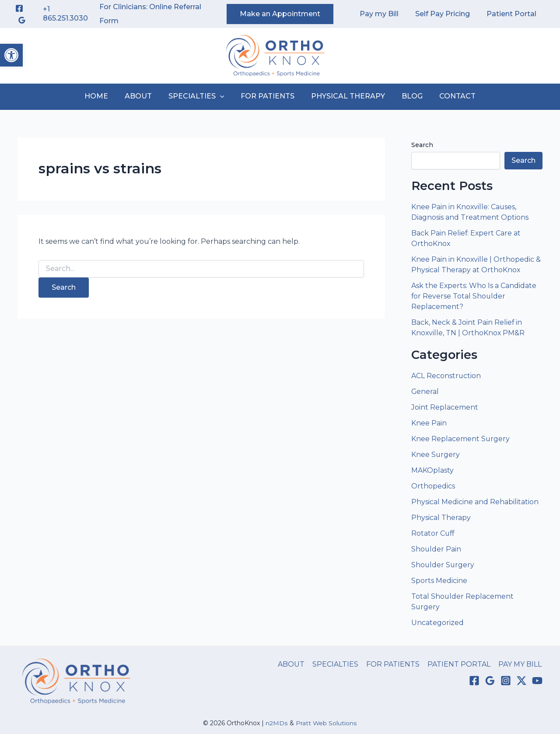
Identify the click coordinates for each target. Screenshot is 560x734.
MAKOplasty (432, 470)
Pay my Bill (386, 14)
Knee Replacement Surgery (461, 439)
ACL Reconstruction (447, 376)
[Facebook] (19, 8)
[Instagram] (506, 681)
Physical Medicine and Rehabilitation (475, 502)
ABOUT (143, 96)
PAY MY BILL (521, 664)
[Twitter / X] (521, 681)
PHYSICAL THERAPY (345, 96)
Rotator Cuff (433, 533)
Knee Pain (429, 423)
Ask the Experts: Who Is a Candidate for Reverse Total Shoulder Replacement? (474, 296)
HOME (104, 96)
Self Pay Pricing (446, 14)
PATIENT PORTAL (461, 664)
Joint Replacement (445, 407)
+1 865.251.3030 (65, 14)
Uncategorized (437, 623)
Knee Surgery (436, 455)
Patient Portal (513, 14)
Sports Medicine (439, 581)
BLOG (407, 96)
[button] (11, 55)
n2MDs (277, 723)
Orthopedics (433, 486)
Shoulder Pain (436, 549)
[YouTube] (537, 681)
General (425, 392)
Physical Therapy (441, 518)
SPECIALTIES (199, 96)
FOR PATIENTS (268, 96)
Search (422, 145)
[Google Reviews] (22, 20)
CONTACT (450, 96)
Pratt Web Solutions (326, 723)
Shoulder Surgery (443, 565)
